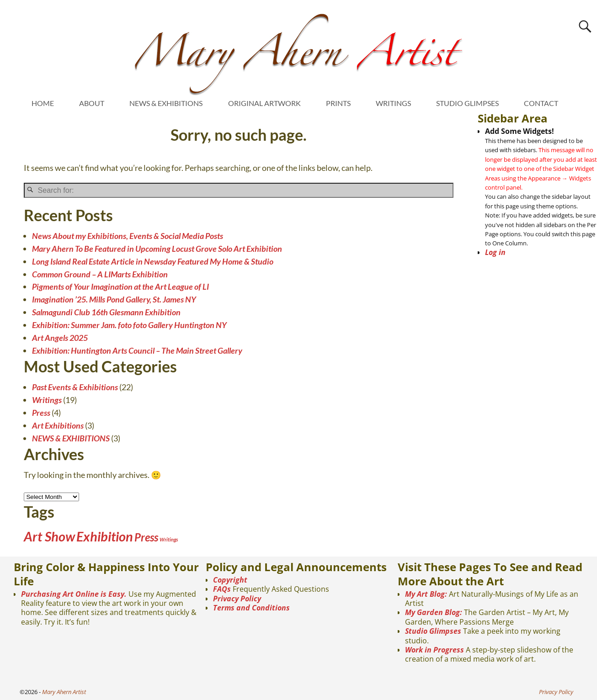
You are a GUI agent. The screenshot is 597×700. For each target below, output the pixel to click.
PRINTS (338, 103)
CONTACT (541, 103)
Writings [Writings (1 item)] (169, 539)
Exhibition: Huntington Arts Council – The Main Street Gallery (137, 350)
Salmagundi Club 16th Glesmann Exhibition (106, 312)
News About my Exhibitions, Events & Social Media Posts (128, 236)
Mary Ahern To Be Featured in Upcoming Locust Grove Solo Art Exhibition (157, 249)
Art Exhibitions (58, 425)
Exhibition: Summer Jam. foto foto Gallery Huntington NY (129, 325)
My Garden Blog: (434, 612)
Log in (495, 252)
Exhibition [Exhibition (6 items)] (105, 536)
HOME (43, 103)
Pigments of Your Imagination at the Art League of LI (120, 286)
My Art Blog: (426, 594)
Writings (47, 400)
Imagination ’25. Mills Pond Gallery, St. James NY (114, 299)
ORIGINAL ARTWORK (264, 103)
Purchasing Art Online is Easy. (74, 594)
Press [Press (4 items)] (146, 537)
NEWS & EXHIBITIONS (166, 103)
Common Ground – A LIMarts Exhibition (100, 274)
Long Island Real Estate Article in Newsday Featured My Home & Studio (153, 261)
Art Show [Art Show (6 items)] (49, 536)
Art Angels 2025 (60, 338)
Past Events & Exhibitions (75, 387)
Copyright (230, 580)
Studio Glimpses (433, 631)
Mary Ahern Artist (64, 692)
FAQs (222, 589)
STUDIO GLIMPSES (467, 103)
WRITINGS (393, 103)
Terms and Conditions (251, 608)
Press (41, 413)
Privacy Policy (237, 599)
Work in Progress (434, 650)
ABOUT (92, 103)
